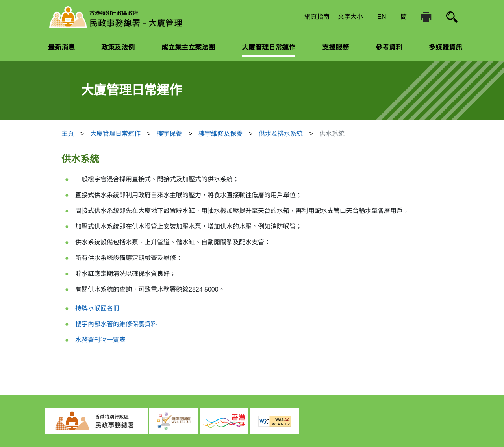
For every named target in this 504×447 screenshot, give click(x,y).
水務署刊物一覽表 (100, 340)
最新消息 (61, 47)
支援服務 (335, 47)
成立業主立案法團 (188, 47)
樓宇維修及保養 (220, 134)
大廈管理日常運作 (269, 47)
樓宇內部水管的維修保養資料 (116, 324)
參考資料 (389, 47)
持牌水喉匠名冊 (97, 308)
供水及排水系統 (281, 134)
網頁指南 (317, 17)
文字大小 (350, 17)
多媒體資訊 (446, 47)
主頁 (68, 134)
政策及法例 (118, 47)
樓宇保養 (169, 134)
